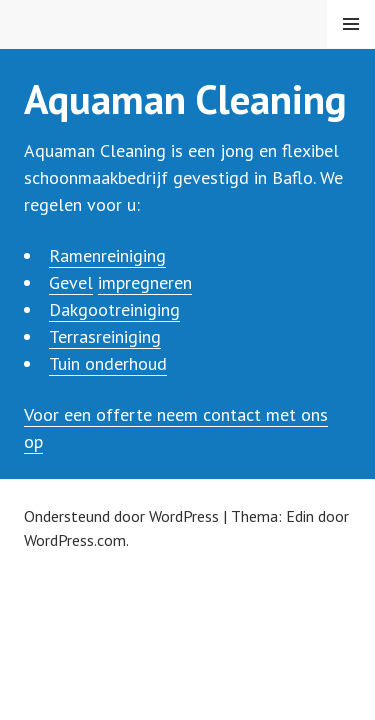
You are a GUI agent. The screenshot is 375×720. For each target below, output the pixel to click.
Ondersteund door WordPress (121, 516)
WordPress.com (75, 540)
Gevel (71, 282)
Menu (351, 24)
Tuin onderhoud (108, 363)
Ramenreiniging (107, 255)
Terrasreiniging (105, 336)
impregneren (145, 282)
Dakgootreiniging (114, 309)
